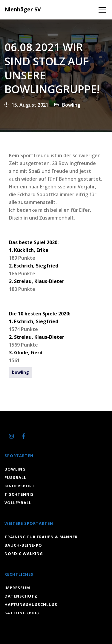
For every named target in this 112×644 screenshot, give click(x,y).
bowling (20, 372)
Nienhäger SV (23, 9)
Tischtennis (19, 494)
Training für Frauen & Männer (41, 537)
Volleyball (18, 503)
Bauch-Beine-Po (23, 545)
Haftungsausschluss (31, 604)
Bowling (71, 105)
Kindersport (20, 486)
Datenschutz (21, 596)
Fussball (15, 477)
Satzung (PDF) (22, 613)
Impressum (17, 588)
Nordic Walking (24, 554)
